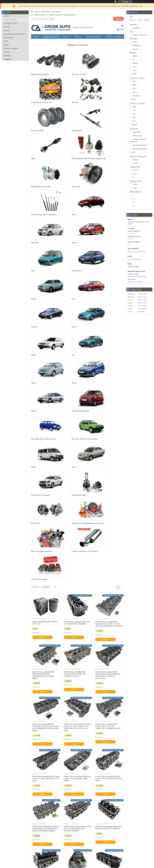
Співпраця (7, 59)
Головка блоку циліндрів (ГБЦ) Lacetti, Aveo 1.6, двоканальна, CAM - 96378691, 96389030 (78, 666)
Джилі (65, 217)
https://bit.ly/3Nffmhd (135, 282)
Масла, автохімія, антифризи (73, 386)
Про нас (7, 27)
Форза (97, 273)
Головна (36, 37)
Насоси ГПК (35, 161)
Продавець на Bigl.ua (77, 864)
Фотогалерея (9, 38)
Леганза (34, 245)
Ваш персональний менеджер (14, 34)
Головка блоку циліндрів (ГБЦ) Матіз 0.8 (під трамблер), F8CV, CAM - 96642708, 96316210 (45, 716)
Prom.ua (88, 862)
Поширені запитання (11, 48)
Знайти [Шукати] (118, 19)
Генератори (98, 358)
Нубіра (97, 245)
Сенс (33, 273)
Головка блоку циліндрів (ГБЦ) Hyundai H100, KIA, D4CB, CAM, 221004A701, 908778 (75, 511)
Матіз (96, 189)
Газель (65, 329)
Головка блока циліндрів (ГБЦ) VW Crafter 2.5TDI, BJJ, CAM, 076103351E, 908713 (109, 616)
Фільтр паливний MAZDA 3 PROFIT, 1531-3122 (45, 460)
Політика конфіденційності (89, 866)
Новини (6, 16)
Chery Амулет (36, 217)
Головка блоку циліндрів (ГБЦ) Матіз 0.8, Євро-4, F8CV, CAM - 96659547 (109, 665)
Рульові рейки (99, 102)
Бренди (7, 30)
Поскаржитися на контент (71, 866)
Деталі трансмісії (69, 102)
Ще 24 (134, 99)
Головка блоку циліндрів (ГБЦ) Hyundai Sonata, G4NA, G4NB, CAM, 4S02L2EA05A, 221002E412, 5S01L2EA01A (108, 512)
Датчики (34, 102)
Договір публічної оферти (124, 855)
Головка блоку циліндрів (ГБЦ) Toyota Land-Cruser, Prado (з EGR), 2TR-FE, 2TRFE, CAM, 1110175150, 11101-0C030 (77, 564)
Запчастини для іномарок (41, 358)
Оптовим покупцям (10, 855)
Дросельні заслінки (70, 74)
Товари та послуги (10, 19)
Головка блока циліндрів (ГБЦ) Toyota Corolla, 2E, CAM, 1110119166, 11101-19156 (46, 616)
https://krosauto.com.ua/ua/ (137, 252)
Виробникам (45, 855)
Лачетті (66, 189)
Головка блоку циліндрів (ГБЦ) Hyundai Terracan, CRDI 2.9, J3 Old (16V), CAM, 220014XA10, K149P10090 (109, 461)
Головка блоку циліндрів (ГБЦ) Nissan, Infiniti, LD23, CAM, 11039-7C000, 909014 (77, 616)
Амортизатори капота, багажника (75, 161)
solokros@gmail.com (135, 259)
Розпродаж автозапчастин (104, 74)
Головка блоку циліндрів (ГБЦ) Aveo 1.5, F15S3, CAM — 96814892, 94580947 (108, 716)
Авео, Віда (35, 189)
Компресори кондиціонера (104, 130)
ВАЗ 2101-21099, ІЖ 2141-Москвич (44, 329)
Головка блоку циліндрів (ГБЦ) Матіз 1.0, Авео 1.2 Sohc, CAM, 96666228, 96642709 (77, 716)
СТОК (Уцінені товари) (39, 416)
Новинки (7, 52)
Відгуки (6, 45)
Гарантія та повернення (115, 37)
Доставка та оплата (11, 23)
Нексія (65, 245)
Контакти (78, 37)
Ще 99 (134, 74)
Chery (96, 329)
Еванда (34, 301)
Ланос (96, 161)
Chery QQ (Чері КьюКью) (71, 301)
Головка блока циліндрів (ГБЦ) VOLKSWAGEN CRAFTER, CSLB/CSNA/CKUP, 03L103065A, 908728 (43, 512)
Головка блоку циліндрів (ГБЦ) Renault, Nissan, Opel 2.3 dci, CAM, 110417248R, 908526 (76, 766)
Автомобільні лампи (70, 358)
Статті (6, 41)
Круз (96, 217)
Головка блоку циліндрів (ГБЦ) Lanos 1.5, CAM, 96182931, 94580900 (77, 460)
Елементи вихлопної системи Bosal (107, 386)
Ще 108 (135, 124)
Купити (43, 474)
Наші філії (7, 56)
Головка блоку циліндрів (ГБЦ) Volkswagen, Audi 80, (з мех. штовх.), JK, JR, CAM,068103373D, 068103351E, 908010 (46, 564)
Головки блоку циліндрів (40, 74)
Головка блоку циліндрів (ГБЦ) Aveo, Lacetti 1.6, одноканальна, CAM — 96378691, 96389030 (45, 766)
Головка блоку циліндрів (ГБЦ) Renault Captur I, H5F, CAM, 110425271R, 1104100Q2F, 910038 (108, 563)
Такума (65, 273)
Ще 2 (134, 152)
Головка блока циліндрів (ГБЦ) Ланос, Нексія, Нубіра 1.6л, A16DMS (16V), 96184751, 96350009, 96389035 (46, 666)
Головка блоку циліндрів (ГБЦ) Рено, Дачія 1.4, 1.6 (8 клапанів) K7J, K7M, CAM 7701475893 (108, 818)
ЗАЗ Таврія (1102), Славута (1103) (106, 301)
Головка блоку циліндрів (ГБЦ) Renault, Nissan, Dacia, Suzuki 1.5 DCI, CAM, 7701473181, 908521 (77, 818)
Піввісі (33, 130)
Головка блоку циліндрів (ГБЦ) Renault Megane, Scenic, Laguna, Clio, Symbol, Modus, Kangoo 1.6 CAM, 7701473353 (46, 819)
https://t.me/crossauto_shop (137, 276)
